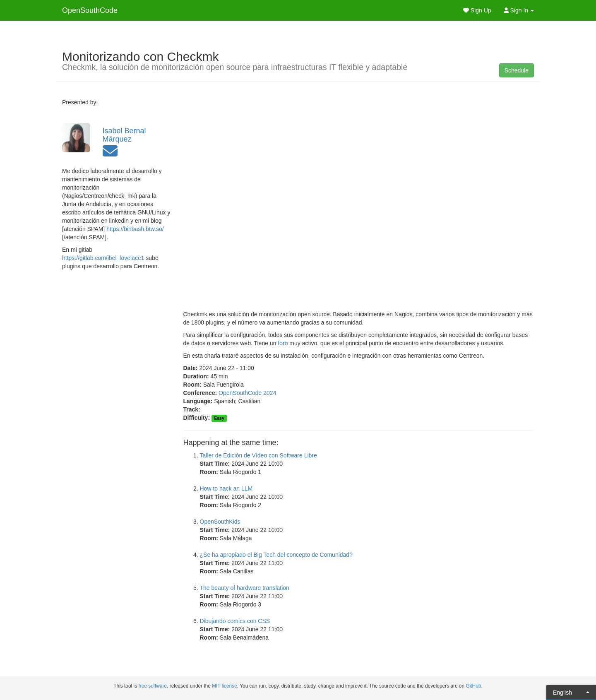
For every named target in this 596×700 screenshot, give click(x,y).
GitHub (473, 686)
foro (283, 343)
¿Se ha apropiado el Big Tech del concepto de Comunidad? (276, 555)
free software (153, 686)
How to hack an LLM (226, 488)
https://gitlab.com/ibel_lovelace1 (103, 258)
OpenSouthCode (90, 10)
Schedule (517, 70)
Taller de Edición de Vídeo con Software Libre (258, 455)
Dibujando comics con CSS (235, 621)
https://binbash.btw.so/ (135, 229)
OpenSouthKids (220, 522)
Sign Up (477, 10)
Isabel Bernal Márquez (124, 135)
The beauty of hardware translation (245, 588)
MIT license (225, 686)
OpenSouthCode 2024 (247, 393)
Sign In (519, 10)
